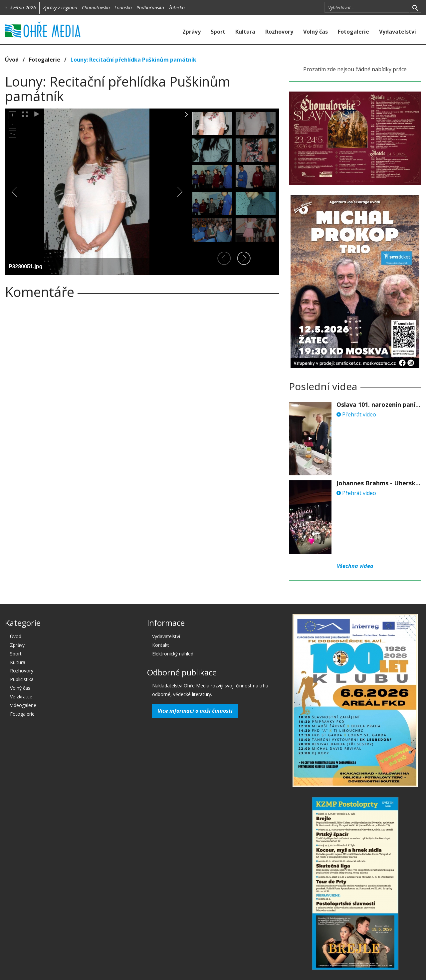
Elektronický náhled (173, 654)
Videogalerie (23, 705)
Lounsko (123, 7)
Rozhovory (279, 32)
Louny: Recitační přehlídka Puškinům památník (133, 60)
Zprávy (192, 32)
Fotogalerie (353, 32)
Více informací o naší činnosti (195, 711)
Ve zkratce (21, 697)
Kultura (245, 32)
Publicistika (22, 679)
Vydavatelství (398, 32)
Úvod (12, 60)
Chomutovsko (96, 7)
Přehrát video (356, 414)
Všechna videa (355, 566)
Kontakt (161, 645)
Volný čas (316, 32)
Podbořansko (150, 7)
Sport (218, 32)
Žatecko (177, 7)
